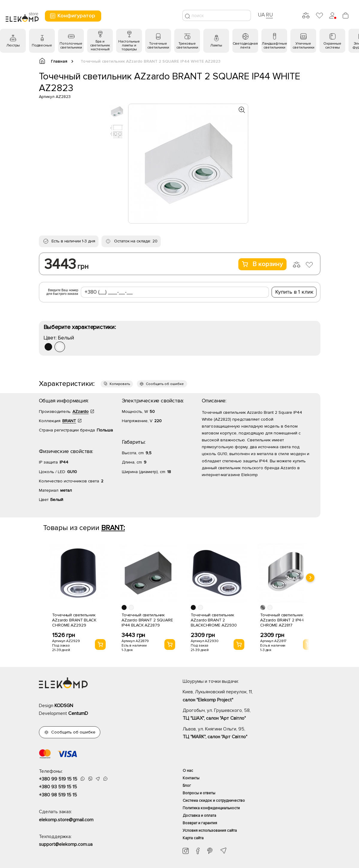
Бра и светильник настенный (100, 45)
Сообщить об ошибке (165, 384)
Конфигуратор (72, 16)
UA (261, 15)
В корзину (262, 264)
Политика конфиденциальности (211, 808)
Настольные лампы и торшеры (129, 45)
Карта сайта (193, 838)
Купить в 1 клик (294, 292)
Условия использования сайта (210, 831)
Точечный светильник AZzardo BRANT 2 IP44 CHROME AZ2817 (282, 620)
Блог (187, 786)
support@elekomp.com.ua (66, 844)
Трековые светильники (187, 46)
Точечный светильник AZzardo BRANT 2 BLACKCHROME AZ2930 (214, 620)
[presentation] (310, 578)
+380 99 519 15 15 (58, 779)
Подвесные (42, 45)
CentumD (78, 713)
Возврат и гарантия (200, 823)
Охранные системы (332, 46)
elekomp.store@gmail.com (66, 820)
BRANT (69, 421)
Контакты (191, 778)
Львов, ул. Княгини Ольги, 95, (252, 733)
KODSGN (64, 706)
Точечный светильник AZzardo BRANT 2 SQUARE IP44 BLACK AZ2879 (147, 620)
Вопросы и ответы (199, 793)
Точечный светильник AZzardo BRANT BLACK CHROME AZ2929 (74, 620)
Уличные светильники (303, 46)
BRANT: (113, 528)
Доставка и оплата (199, 816)
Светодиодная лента (245, 46)
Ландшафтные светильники (274, 46)
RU (269, 15)
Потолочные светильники (71, 46)
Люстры (13, 45)
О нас (188, 771)
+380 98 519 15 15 (58, 795)
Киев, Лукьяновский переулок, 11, (252, 696)
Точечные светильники (158, 46)
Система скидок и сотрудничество (214, 801)
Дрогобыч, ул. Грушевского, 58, (252, 715)
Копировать (120, 384)
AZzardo (81, 412)
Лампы (216, 45)
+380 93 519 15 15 (58, 787)
